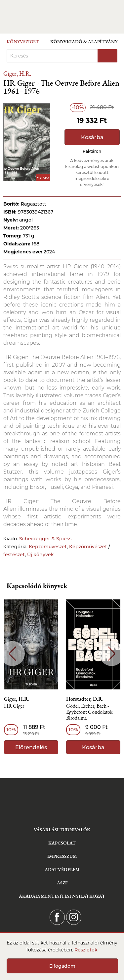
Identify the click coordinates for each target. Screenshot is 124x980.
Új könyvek (41, 555)
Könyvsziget (23, 42)
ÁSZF (62, 883)
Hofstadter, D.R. (85, 699)
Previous (12, 654)
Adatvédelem (62, 869)
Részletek (86, 950)
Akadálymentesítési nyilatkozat (62, 896)
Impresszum (62, 856)
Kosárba (92, 137)
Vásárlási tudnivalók (62, 830)
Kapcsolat (62, 843)
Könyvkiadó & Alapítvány (84, 42)
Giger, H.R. (17, 74)
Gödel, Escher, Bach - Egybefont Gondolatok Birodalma (89, 712)
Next (112, 654)
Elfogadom (62, 966)
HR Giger (14, 706)
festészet (14, 555)
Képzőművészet (48, 547)
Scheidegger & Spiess (45, 539)
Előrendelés (31, 747)
